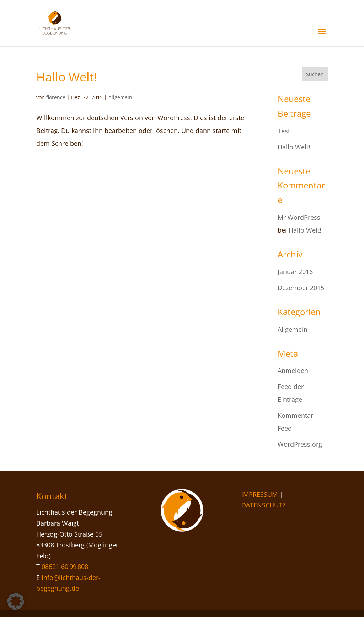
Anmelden (293, 371)
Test (284, 131)
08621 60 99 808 (65, 567)
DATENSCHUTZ (264, 505)
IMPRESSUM (259, 494)
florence (56, 97)
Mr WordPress (299, 217)
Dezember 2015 (301, 288)
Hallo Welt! (67, 77)
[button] (16, 601)
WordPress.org (300, 444)
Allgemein (120, 97)
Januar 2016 (295, 272)
